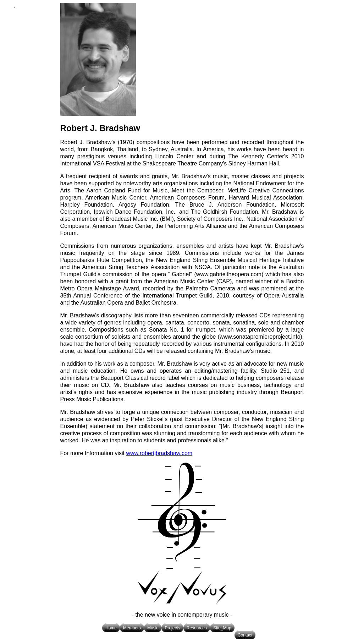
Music (153, 628)
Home (111, 628)
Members (132, 628)
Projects (172, 628)
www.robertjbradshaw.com (159, 453)
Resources (197, 628)
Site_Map (222, 628)
